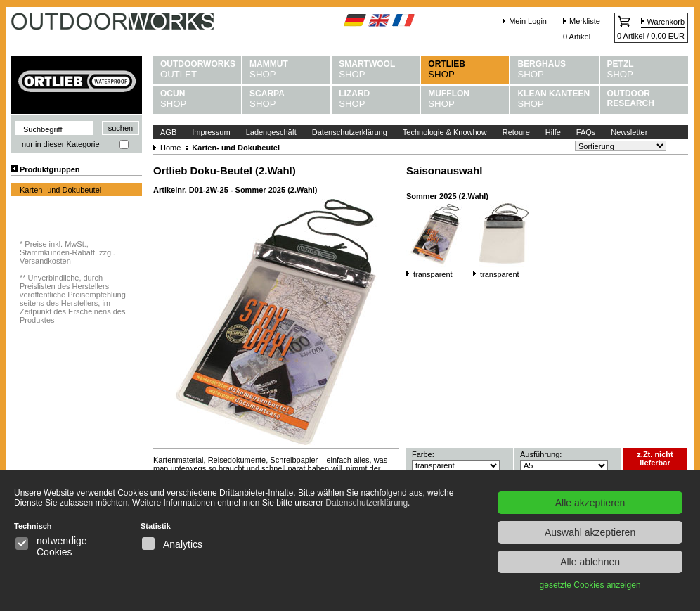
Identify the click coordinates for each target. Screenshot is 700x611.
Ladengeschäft (271, 132)
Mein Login (528, 21)
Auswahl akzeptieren (590, 532)
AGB (168, 132)
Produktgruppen (50, 169)
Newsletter (629, 132)
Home (170, 148)
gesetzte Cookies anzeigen (590, 585)
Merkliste (585, 21)
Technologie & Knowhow (445, 132)
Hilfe (553, 132)
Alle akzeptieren (590, 503)
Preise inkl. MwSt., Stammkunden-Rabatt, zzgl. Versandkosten (67, 252)
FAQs (586, 132)
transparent (433, 274)
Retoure (516, 132)
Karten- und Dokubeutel (60, 190)
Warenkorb (666, 22)
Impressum (211, 132)
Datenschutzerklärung (350, 132)
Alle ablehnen (590, 562)
